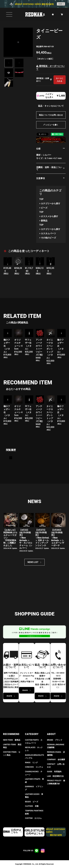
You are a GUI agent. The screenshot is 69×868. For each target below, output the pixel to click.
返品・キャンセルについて (51, 106)
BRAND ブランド (55, 740)
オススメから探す (50, 216)
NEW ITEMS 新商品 (12, 740)
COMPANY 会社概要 (56, 760)
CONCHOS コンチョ (34, 767)
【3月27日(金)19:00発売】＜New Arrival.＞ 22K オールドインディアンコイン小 (42, 538)
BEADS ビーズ (32, 802)
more (60, 4)
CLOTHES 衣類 (32, 806)
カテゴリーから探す (51, 203)
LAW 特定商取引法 (55, 776)
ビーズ (44, 208)
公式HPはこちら (16, 831)
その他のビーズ (48, 238)
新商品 (44, 221)
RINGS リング (31, 763)
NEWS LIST (33, 562)
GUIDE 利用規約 (54, 772)
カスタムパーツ (48, 233)
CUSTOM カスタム (33, 818)
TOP (41, 199)
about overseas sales (56, 832)
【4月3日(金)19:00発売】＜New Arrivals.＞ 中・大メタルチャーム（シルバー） (26, 539)
